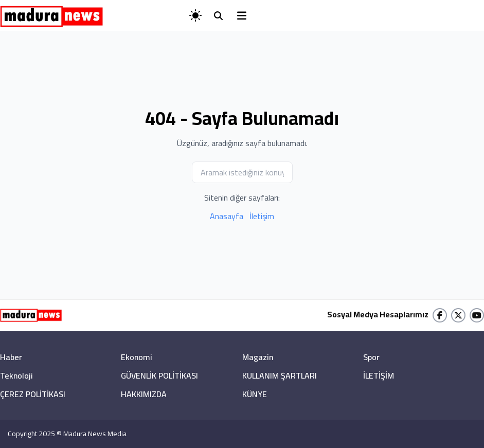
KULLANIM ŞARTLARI (280, 375)
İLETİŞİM (379, 375)
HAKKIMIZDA (144, 394)
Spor (371, 357)
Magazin (258, 357)
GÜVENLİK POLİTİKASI (159, 375)
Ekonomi (137, 357)
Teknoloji (16, 375)
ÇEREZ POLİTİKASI (33, 394)
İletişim (262, 216)
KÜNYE (255, 394)
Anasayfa (227, 216)
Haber (11, 357)
